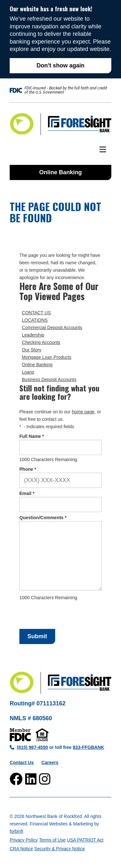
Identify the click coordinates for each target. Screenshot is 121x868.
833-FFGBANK (88, 747)
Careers (50, 762)
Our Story (32, 350)
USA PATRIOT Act (85, 840)
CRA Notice (21, 849)
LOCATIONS (35, 320)
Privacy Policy (24, 840)
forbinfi (16, 831)
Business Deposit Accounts (49, 379)
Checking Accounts (41, 342)
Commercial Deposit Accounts (52, 328)
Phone (28, 469)
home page (83, 412)
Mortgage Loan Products (47, 357)
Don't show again (60, 66)
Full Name (32, 436)
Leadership (33, 335)
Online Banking (60, 172)
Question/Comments (43, 518)
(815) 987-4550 (29, 747)
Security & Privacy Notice (60, 849)
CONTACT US (36, 313)
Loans (28, 372)
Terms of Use (52, 840)
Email (27, 493)
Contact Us (22, 762)
